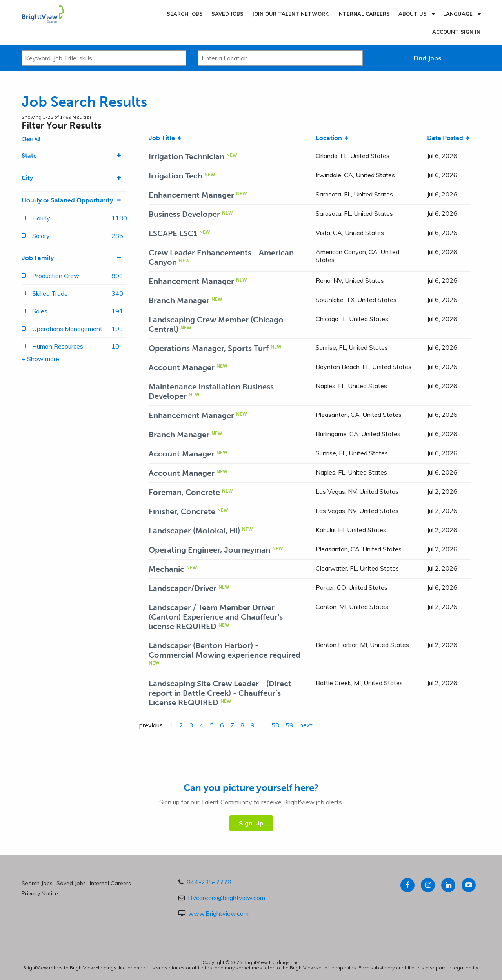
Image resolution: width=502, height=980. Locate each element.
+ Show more (40, 359)
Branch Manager (179, 300)
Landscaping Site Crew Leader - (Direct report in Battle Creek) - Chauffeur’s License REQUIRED (220, 693)
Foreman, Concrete (184, 492)
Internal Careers (364, 14)
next (306, 725)
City (75, 178)
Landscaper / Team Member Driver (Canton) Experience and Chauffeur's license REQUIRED (216, 617)
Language (458, 14)
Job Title (165, 138)
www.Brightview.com (218, 913)
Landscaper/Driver (183, 588)
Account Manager (182, 367)
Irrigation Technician (186, 156)
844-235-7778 (209, 882)
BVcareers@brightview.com (226, 898)
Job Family (75, 258)
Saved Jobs (227, 14)
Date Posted (448, 138)
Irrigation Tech (176, 176)
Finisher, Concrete (182, 511)
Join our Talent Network (290, 14)
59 (289, 725)
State (75, 156)
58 (275, 725)
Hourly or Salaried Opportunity (75, 200)
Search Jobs (185, 14)
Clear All (31, 139)
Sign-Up (251, 823)
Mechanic (166, 569)
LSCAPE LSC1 (173, 233)
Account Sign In (456, 32)
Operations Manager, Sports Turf (209, 348)
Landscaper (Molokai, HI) (194, 531)
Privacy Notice (40, 893)
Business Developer (184, 214)
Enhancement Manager (191, 195)
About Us (413, 14)
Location (332, 138)
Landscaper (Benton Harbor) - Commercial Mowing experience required (225, 650)
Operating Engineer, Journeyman (209, 550)
